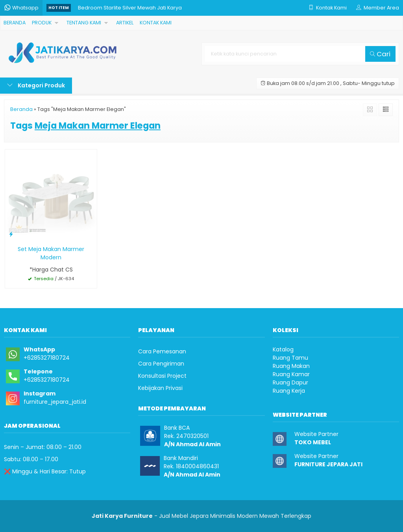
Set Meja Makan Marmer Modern (51, 253)
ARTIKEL (125, 23)
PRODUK (42, 23)
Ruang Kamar (291, 374)
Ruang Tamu (290, 358)
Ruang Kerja (289, 391)
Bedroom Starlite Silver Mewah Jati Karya (130, 8)
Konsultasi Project (162, 376)
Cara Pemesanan (162, 351)
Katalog (283, 349)
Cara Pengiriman (161, 364)
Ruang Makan (291, 366)
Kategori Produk (36, 85)
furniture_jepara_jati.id (55, 402)
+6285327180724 (47, 358)
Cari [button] (380, 54)
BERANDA (15, 23)
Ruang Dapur (290, 382)
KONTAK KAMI (156, 23)
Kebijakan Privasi (160, 388)
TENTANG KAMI (84, 23)
